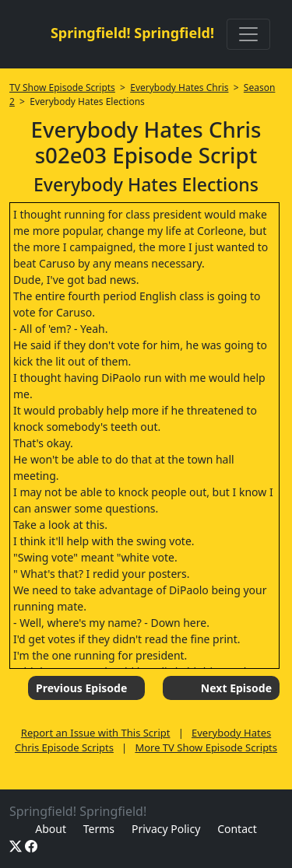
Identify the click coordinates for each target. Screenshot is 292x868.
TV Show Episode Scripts (62, 87)
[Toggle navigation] (248, 34)
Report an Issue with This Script (96, 733)
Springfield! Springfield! (132, 33)
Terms (99, 829)
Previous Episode (81, 688)
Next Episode (236, 688)
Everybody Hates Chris (179, 87)
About (51, 829)
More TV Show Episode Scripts (206, 747)
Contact (237, 829)
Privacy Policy (166, 829)
